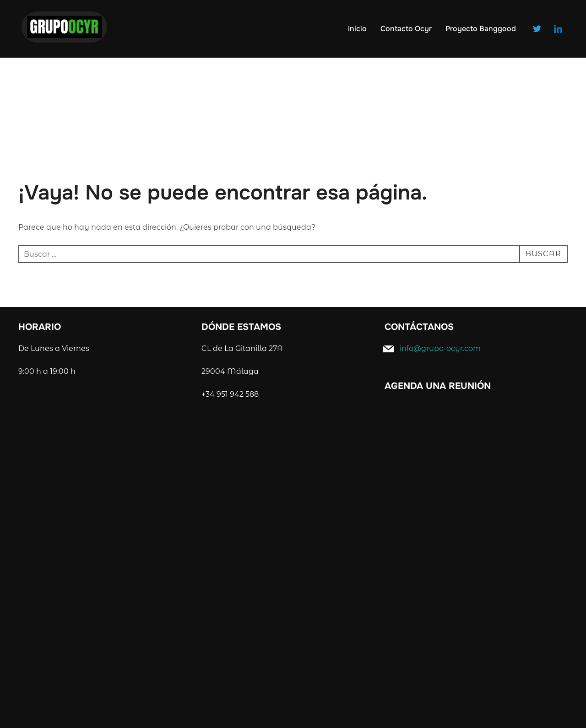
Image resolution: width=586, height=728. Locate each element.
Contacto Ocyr (406, 29)
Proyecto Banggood (481, 29)
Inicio (357, 29)
